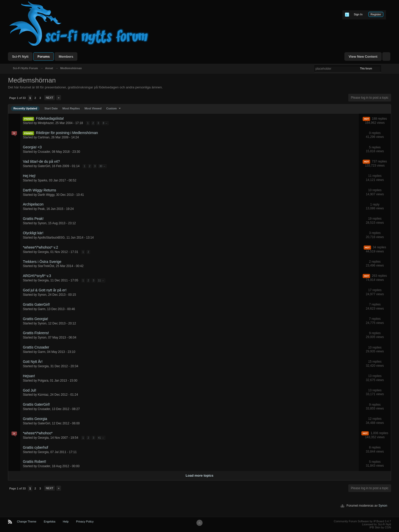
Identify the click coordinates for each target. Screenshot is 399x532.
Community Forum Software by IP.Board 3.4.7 (362, 521)
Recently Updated (25, 108)
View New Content (363, 57)
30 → (102, 166)
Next (50, 98)
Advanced (384, 68)
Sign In (358, 14)
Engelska (50, 521)
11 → (101, 280)
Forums (44, 57)
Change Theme (27, 521)
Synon (383, 506)
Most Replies (71, 108)
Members (66, 57)
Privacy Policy (85, 521)
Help (66, 521)
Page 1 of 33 (17, 98)
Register (376, 14)
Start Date (51, 108)
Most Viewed (93, 108)
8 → (105, 123)
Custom (114, 108)
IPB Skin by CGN (380, 527)
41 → (101, 438)
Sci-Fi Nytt (20, 57)
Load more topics (199, 475)
